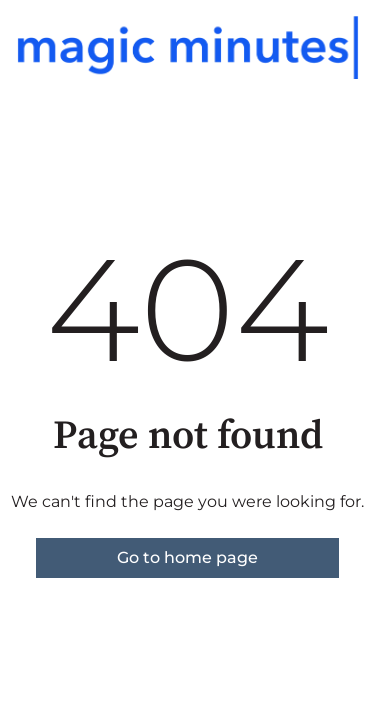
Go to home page (187, 557)
